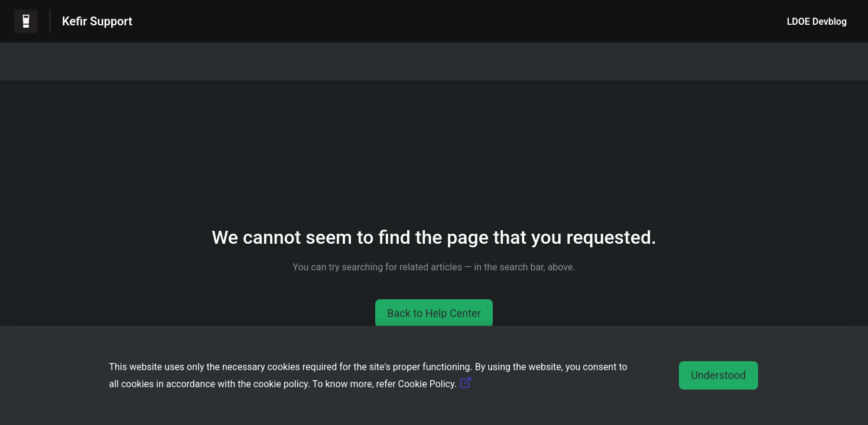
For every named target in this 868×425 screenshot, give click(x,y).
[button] (434, 313)
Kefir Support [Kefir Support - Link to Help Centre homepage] (97, 21)
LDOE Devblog (817, 22)
